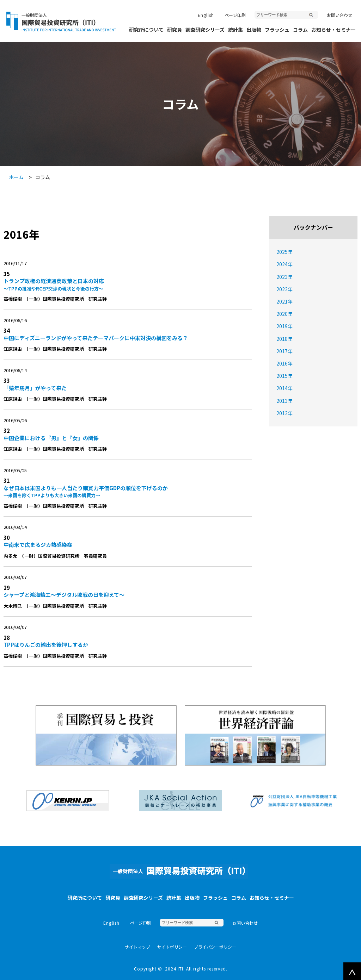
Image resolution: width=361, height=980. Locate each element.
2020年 (284, 314)
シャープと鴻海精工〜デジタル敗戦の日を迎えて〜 (64, 595)
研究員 (175, 30)
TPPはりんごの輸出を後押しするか (46, 645)
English (206, 15)
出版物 (254, 30)
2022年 (284, 289)
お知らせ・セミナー (334, 30)
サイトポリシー (172, 947)
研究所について (146, 30)
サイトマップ (137, 947)
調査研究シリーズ (205, 30)
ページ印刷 (235, 15)
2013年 (284, 401)
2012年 (284, 413)
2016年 (284, 363)
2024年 (284, 264)
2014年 (284, 388)
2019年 (284, 326)
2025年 (284, 252)
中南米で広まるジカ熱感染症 (38, 545)
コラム (300, 30)
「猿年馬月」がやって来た (35, 388)
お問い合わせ (339, 15)
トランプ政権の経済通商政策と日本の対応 (126, 285)
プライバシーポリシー (215, 947)
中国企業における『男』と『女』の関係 (51, 438)
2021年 (284, 301)
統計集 (235, 30)
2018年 (284, 339)
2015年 (284, 376)
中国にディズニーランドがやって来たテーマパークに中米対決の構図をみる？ (96, 338)
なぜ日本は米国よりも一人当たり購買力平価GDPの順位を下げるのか (126, 492)
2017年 (284, 351)
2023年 (284, 277)
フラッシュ (277, 30)
